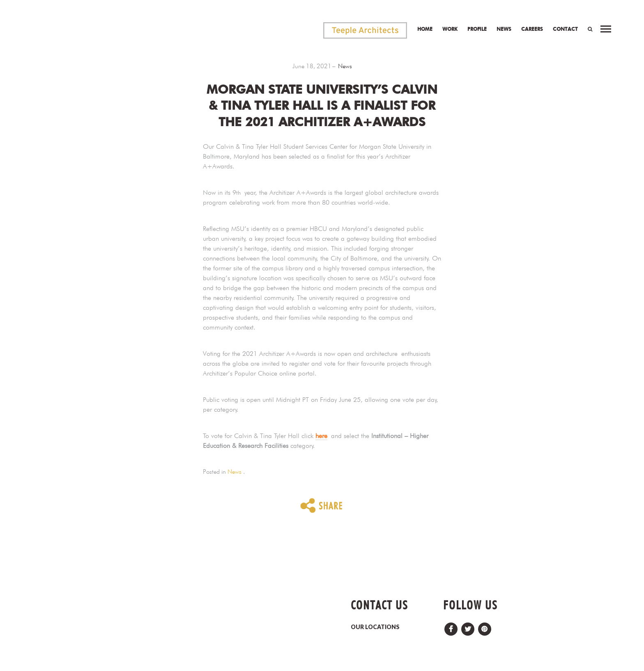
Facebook (451, 627)
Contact (565, 29)
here (321, 436)
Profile (477, 29)
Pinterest (485, 627)
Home (425, 29)
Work (450, 29)
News (504, 29)
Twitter (468, 627)
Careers (532, 29)
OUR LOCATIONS (375, 627)
